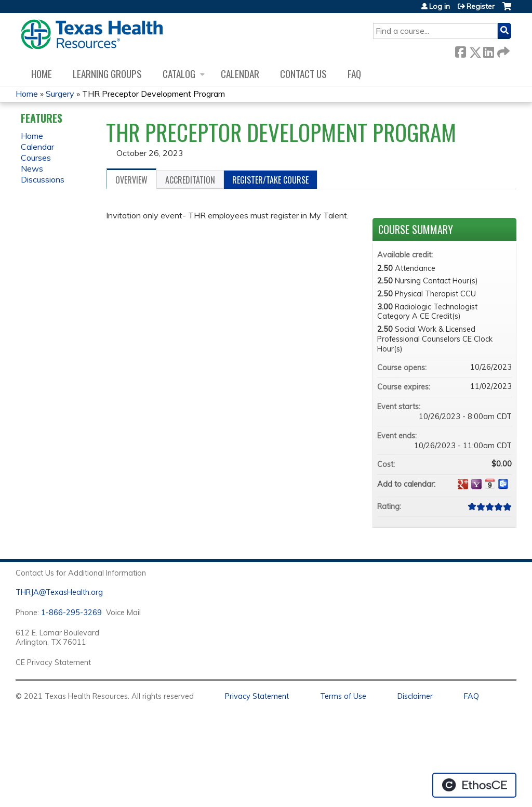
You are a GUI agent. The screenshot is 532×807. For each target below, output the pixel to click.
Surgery (60, 94)
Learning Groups (107, 74)
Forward (502, 50)
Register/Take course (270, 180)
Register (481, 6)
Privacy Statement (257, 696)
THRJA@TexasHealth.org (59, 592)
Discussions (43, 179)
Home (42, 74)
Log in (440, 6)
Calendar (240, 74)
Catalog (179, 74)
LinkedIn (488, 50)
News (32, 168)
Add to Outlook (503, 484)
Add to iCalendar (490, 484)
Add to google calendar (463, 484)
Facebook (460, 50)
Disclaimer (415, 696)
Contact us (303, 74)
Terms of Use (343, 696)
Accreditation (190, 180)
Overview (131, 180)
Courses (36, 158)
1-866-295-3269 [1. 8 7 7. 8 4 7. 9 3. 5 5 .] (71, 613)
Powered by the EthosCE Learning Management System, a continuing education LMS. (474, 785)
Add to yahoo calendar (476, 484)
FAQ (354, 74)
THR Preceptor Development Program (154, 94)
